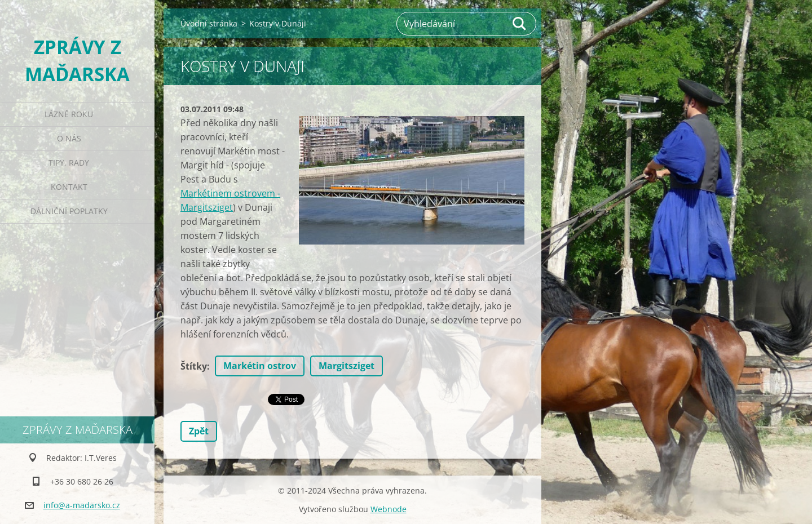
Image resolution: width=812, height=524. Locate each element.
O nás (69, 138)
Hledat (520, 24)
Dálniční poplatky (69, 211)
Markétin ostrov (260, 366)
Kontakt (69, 187)
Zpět (199, 431)
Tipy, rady (69, 163)
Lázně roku (69, 114)
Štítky (194, 366)
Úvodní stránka (209, 23)
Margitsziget (347, 366)
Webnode (389, 509)
